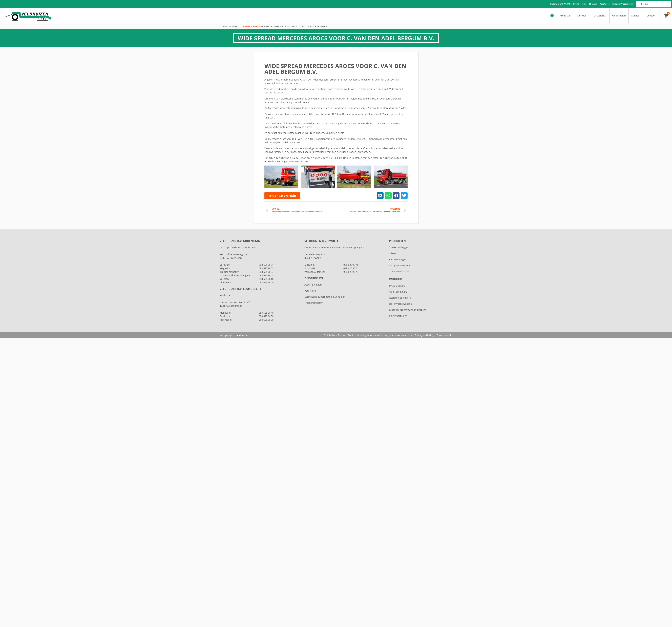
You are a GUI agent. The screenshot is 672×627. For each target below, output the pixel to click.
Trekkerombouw (313, 303)
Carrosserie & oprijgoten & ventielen (325, 297)
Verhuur (582, 16)
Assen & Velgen (313, 285)
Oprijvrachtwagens (400, 265)
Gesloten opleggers (400, 298)
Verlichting (310, 291)
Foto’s (576, 4)
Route (351, 335)
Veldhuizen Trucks (335, 335)
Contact (651, 16)
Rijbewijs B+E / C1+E (560, 4)
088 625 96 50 (266, 316)
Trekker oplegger (399, 247)
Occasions (599, 16)
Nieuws (593, 4)
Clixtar (393, 253)
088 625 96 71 (351, 265)
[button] (380, 196)
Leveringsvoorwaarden (370, 335)
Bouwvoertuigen (398, 316)
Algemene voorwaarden (399, 335)
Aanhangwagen (398, 259)
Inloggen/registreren (623, 4)
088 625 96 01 (266, 265)
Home (246, 26)
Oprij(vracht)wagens (400, 304)
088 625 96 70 (351, 272)
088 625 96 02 (266, 268)
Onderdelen (619, 16)
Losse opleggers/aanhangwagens (408, 310)
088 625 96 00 (648, 8)
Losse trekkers (397, 286)
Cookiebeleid (444, 335)
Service (635, 16)
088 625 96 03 (266, 272)
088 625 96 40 (266, 313)
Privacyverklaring (424, 335)
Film (584, 4)
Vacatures (605, 4)
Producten (565, 16)
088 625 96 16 (648, 7)
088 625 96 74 (351, 268)
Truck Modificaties (399, 271)
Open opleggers (398, 292)
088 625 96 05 (266, 275)
